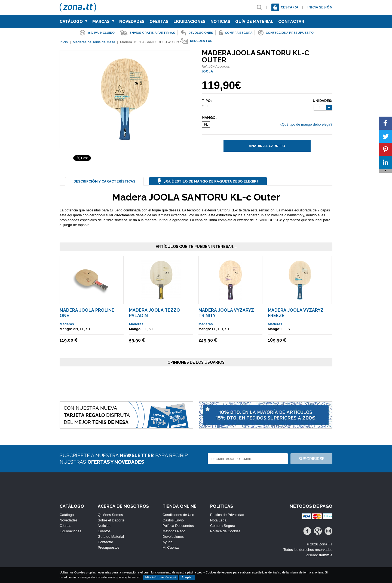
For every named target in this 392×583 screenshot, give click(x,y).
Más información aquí (161, 577)
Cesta (289, 7)
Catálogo (73, 22)
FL (206, 125)
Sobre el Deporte (111, 520)
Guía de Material (254, 22)
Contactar (291, 22)
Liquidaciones (189, 22)
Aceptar (187, 577)
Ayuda (168, 542)
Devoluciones (173, 537)
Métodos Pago (174, 531)
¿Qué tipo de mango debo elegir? (306, 124)
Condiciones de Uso (178, 515)
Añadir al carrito (267, 146)
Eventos (104, 531)
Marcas (103, 22)
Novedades (132, 22)
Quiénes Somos (110, 515)
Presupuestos (109, 547)
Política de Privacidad (227, 515)
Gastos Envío (173, 520)
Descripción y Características (104, 181)
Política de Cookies (225, 531)
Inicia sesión (320, 7)
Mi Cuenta (171, 547)
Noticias (220, 22)
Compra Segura (223, 526)
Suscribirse (311, 459)
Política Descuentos (178, 526)
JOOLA (207, 71)
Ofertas (159, 22)
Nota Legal (219, 520)
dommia (326, 555)
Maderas (67, 324)
